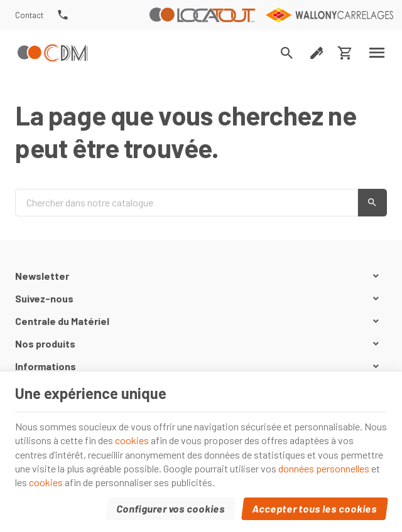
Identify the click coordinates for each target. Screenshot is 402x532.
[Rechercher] (287, 53)
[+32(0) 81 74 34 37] (62, 15)
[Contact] (30, 15)
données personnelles (324, 468)
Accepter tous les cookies (315, 508)
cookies (132, 440)
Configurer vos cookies (171, 508)
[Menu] (377, 53)
